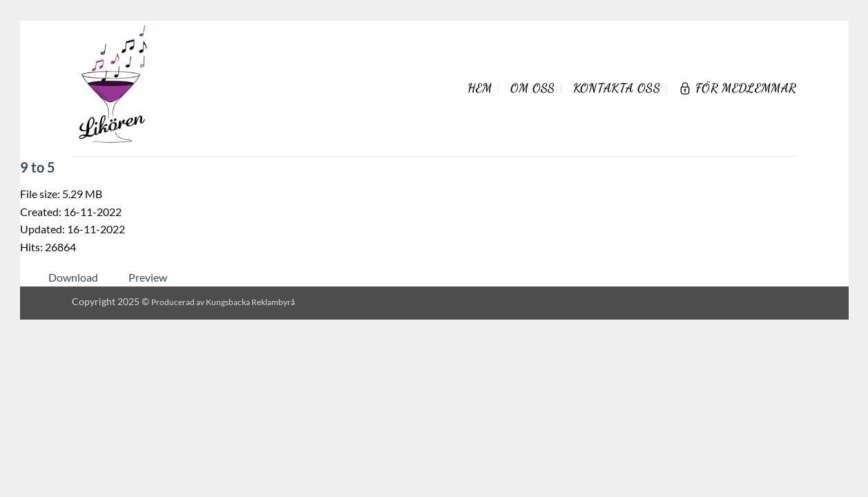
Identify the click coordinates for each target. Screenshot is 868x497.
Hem (480, 88)
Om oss (533, 88)
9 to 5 (38, 167)
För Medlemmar (737, 88)
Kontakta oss (617, 88)
